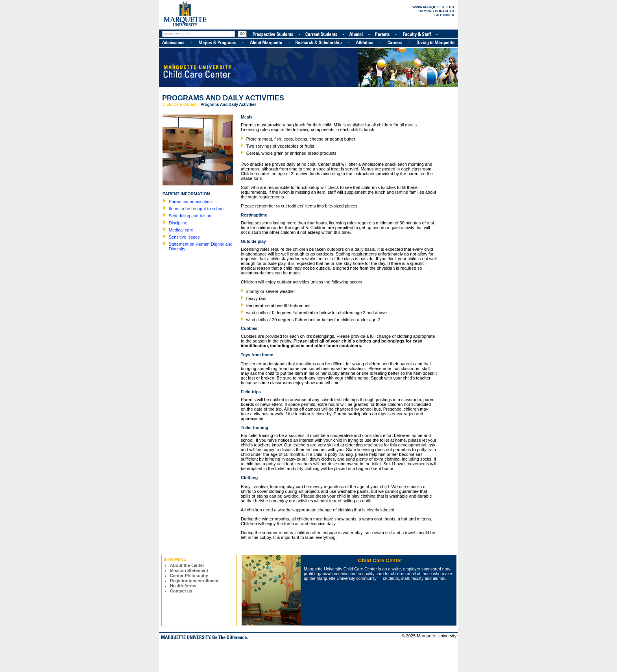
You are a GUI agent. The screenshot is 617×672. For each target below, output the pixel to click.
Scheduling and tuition (190, 216)
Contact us (181, 591)
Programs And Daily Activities (229, 105)
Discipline (178, 223)
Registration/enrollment (194, 581)
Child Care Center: (180, 105)
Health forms (183, 586)
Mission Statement (189, 570)
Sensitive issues (184, 237)
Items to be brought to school (197, 209)
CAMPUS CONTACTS (436, 11)
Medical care (181, 230)
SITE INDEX (444, 15)
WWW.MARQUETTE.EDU (433, 7)
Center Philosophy (189, 576)
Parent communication (190, 202)
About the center (187, 565)
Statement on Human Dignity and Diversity (201, 246)
